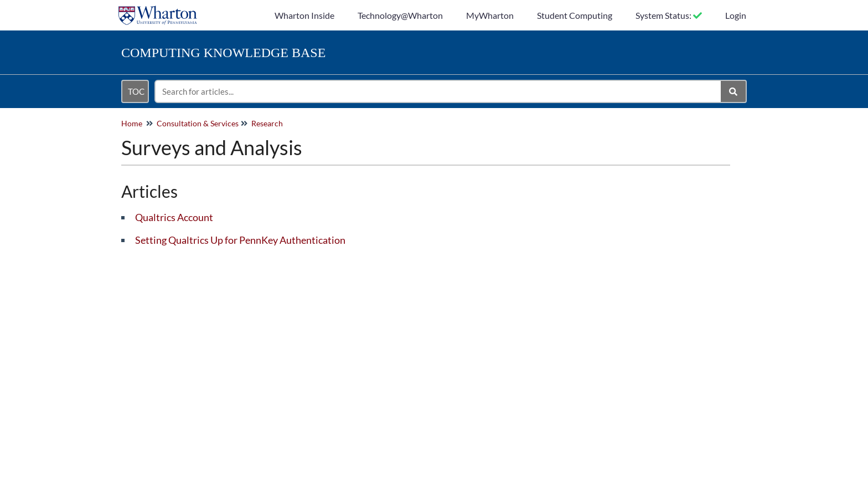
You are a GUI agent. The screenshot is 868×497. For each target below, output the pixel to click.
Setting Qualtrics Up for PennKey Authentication (240, 240)
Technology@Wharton (400, 15)
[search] (438, 91)
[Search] (734, 91)
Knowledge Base (223, 53)
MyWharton (490, 15)
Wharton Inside (304, 15)
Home (132, 123)
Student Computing (575, 15)
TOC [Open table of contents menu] (136, 91)
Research (267, 123)
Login (736, 15)
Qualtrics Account (174, 217)
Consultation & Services (198, 123)
